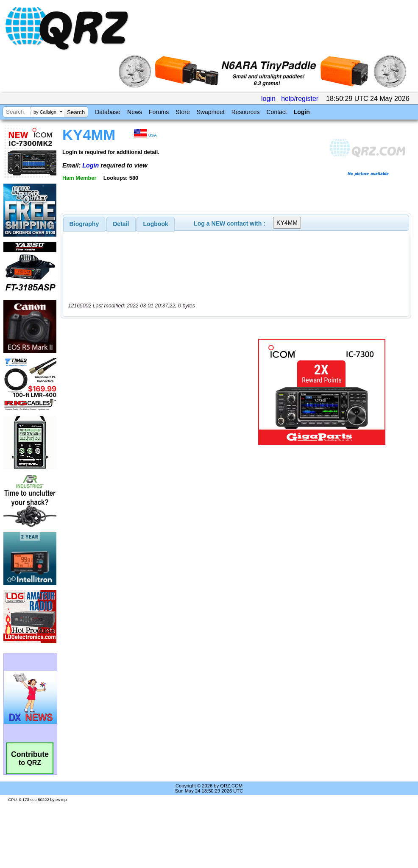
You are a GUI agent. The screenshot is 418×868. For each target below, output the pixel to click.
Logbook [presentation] (156, 224)
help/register (300, 99)
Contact (276, 112)
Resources (246, 112)
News (135, 112)
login (268, 99)
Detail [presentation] (121, 224)
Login (302, 112)
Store (183, 112)
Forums (159, 112)
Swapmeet (211, 112)
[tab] (84, 224)
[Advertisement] (153, 392)
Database (108, 112)
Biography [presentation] (84, 224)
